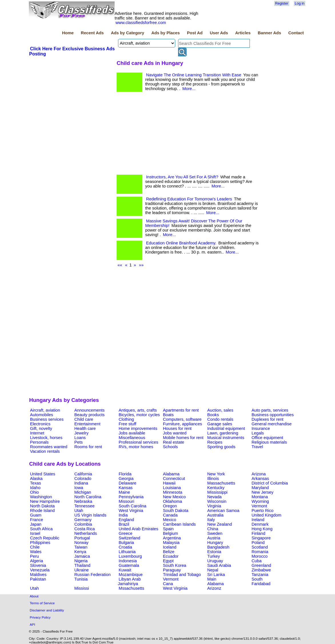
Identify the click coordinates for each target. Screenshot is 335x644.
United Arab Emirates (138, 529)
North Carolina (88, 497)
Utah (79, 511)
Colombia (83, 524)
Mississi (82, 588)
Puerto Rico (263, 511)
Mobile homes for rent (183, 438)
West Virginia (131, 511)
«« (120, 265)
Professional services (138, 442)
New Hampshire (45, 501)
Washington (41, 497)
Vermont (259, 506)
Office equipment (267, 438)
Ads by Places (166, 33)
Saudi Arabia (219, 565)
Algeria (37, 561)
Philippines (40, 543)
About (34, 596)
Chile (35, 547)
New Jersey (263, 492)
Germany (83, 520)
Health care (85, 428)
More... (189, 89)
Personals (39, 442)
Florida (125, 474)
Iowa (79, 488)
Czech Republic (45, 538)
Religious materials (269, 442)
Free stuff (127, 424)
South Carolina (132, 506)
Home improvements (138, 428)
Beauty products (89, 415)
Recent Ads (92, 33)
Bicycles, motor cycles (139, 415)
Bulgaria (126, 543)
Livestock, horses (46, 438)
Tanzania (260, 575)
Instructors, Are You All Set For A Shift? (182, 177)
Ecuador (171, 556)
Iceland (170, 547)
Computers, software (182, 419)
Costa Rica (85, 529)
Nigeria (81, 561)
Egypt (168, 561)
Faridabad (261, 584)
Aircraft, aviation (45, 410)
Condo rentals (220, 419)
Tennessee (84, 506)
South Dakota (176, 511)
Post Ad (195, 33)
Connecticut (174, 478)
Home (68, 33)
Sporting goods (221, 447)
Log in (300, 3)
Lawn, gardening (223, 433)
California (83, 474)
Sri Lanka (216, 575)
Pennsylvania (131, 497)
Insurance (261, 428)
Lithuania (127, 552)
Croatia (125, 547)
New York (216, 474)
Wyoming (260, 501)
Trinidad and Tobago (182, 575)
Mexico (170, 520)
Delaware (127, 483)
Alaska (36, 478)
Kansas (126, 488)
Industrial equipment (226, 428)
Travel (257, 447)
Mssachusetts (131, 588)
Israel (35, 533)
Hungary (215, 543)
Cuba (257, 561)
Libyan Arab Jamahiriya (129, 581)
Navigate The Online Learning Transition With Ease (194, 75)
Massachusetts (221, 483)
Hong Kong (262, 529)
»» (141, 265)
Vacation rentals (45, 451)
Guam (36, 515)
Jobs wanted (175, 433)
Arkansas (260, 478)
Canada (170, 515)
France (37, 520)
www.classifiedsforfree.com (141, 23)
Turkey (214, 556)
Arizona (259, 474)
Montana (260, 497)
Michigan (83, 492)
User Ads (219, 33)
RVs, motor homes (136, 447)
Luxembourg (130, 556)
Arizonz (214, 588)
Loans (80, 438)
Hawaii (169, 483)
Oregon (170, 506)
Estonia (214, 552)
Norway (81, 543)
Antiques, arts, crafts (138, 410)
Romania (260, 552)
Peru (34, 556)
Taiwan (81, 547)
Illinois (213, 478)
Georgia (126, 478)
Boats (168, 415)
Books (213, 415)
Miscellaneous (132, 438)
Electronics (40, 424)
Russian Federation (92, 575)
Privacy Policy (40, 617)
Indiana (81, 483)
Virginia (214, 506)
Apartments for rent (181, 410)
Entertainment (87, 424)
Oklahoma (173, 501)
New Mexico (174, 497)
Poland (258, 543)
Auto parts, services (270, 410)
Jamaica (82, 556)
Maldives (38, 575)
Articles (243, 33)
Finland (258, 533)
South (257, 579)
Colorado (83, 478)
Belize (169, 552)
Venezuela (40, 570)
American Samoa (223, 511)
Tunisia (81, 579)
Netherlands (86, 533)
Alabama (171, 474)
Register (282, 3)
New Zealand (220, 524)
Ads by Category (127, 33)
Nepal (213, 570)
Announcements (89, 410)
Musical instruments (226, 438)
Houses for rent (177, 428)
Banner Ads (270, 33)
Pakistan (38, 579)
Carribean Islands (179, 524)
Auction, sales (220, 410)
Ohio (34, 492)
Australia (215, 515)
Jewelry (81, 433)
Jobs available (132, 433)
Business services (47, 419)
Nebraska (83, 501)
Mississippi (217, 492)
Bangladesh (218, 547)
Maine (124, 492)
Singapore (261, 538)
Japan (36, 524)
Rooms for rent (88, 447)
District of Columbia (270, 483)
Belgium (171, 533)
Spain (168, 529)
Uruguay (215, 561)
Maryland (260, 488)
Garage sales (220, 424)
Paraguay (172, 570)
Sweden (215, 533)
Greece (125, 533)
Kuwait (125, 570)
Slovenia (38, 565)
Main (212, 579)
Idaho (35, 488)
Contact (296, 33)
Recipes (215, 442)
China (213, 529)
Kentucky (216, 488)
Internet (37, 433)
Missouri (126, 501)
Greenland (261, 565)
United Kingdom (266, 515)
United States (43, 474)
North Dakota (42, 506)
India (123, 515)
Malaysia (171, 543)
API (32, 624)
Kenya (80, 552)
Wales (36, 552)
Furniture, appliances (183, 424)
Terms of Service (42, 603)
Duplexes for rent (268, 419)
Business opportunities (273, 415)
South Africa (41, 529)
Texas (35, 483)
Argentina (172, 538)
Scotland (260, 547)
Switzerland (129, 538)
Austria (214, 538)
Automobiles (42, 415)
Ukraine (82, 570)
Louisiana (172, 488)
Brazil (124, 524)
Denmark (260, 524)
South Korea (175, 565)
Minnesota (173, 492)
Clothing (126, 419)
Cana (168, 584)
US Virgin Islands (90, 515)
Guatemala (129, 565)
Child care (84, 419)
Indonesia (128, 561)
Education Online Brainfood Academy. (181, 243)
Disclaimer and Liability (47, 610)
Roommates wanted (49, 447)
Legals (258, 433)
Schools (170, 447)
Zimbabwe (261, 570)
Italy (211, 520)
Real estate (174, 442)
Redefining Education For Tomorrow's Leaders (189, 199)
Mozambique (131, 575)
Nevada (215, 497)
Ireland (258, 520)
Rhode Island (42, 511)
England (126, 520)
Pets (78, 442)
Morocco (260, 556)
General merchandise (272, 424)
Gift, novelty (41, 428)
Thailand (82, 565)
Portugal (82, 538)
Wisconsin (217, 501)
